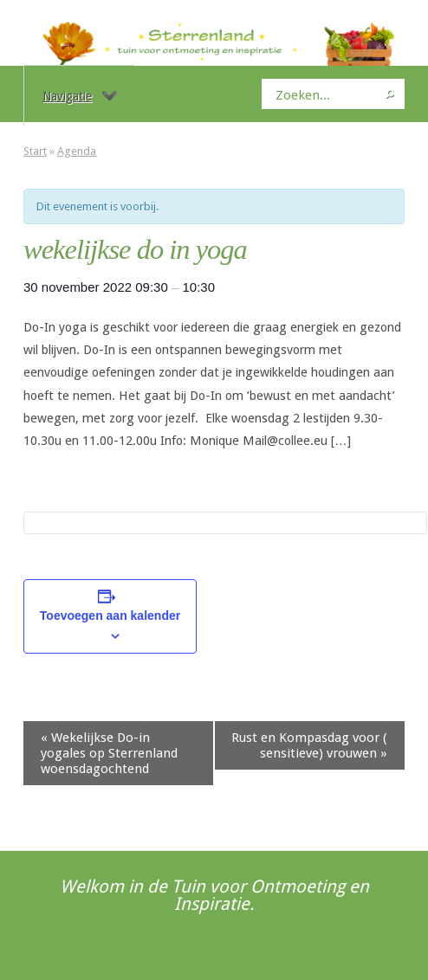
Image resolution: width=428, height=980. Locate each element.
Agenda (77, 151)
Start (35, 151)
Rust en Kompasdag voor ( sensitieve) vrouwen (309, 745)
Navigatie (80, 96)
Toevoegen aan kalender (110, 616)
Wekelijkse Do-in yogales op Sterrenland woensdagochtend (109, 753)
